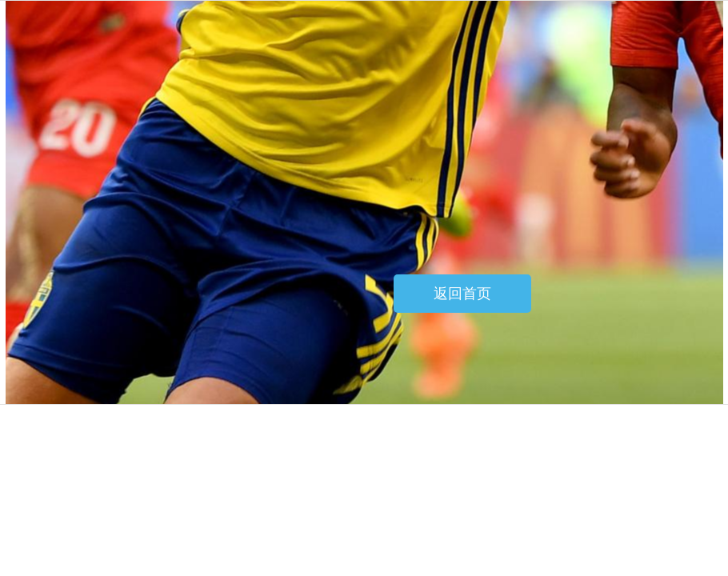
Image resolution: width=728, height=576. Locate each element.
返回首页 (462, 294)
